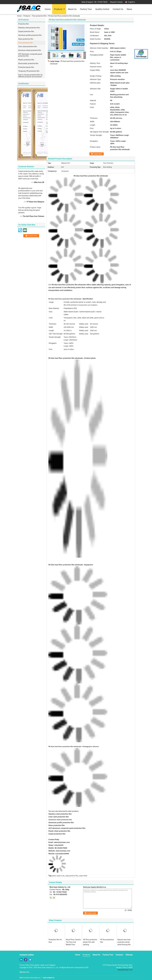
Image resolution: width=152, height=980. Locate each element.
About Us (72, 9)
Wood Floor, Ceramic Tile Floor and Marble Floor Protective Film (73, 943)
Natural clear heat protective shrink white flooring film (124, 942)
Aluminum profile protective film (30, 35)
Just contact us (49, 978)
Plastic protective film (26, 60)
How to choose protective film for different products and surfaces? (30, 76)
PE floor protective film (107, 941)
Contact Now (98, 154)
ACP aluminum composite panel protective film (67, 828)
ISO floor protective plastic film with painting (90, 942)
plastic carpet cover (58, 876)
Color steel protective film (28, 47)
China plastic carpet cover (40, 965)
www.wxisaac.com (63, 851)
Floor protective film (39, 16)
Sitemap (129, 955)
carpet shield (83, 876)
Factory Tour (86, 9)
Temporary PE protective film (29, 71)
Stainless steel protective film (29, 28)
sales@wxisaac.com (62, 842)
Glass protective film (26, 39)
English (132, 2)
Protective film (24, 24)
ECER (86, 968)
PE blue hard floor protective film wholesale (65, 747)
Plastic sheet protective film (59, 831)
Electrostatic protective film (28, 63)
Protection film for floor (55, 941)
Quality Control (102, 9)
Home (48, 9)
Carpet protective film (26, 31)
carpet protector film (72, 876)
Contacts (119, 955)
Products (58, 9)
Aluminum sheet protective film (30, 50)
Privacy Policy (25, 965)
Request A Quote (116, 2)
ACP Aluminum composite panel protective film (30, 55)
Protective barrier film (26, 67)
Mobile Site (24, 972)
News (129, 9)
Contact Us (118, 9)
